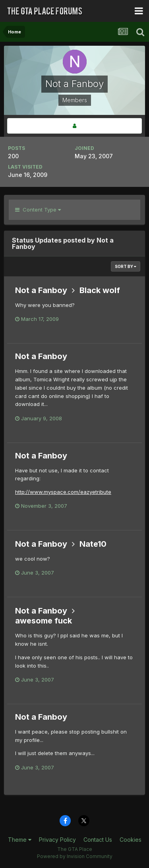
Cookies (131, 840)
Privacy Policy (57, 840)
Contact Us (98, 840)
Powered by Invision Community (75, 856)
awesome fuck (44, 621)
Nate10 (93, 544)
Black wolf (100, 290)
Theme (20, 840)
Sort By (126, 266)
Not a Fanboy (41, 290)
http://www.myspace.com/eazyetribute (63, 492)
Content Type (38, 210)
